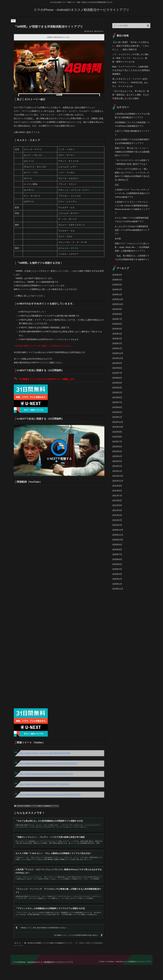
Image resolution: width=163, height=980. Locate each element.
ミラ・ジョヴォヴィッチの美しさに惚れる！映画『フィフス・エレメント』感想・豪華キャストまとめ (131, 58)
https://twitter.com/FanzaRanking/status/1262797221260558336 (48, 763)
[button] (148, 26)
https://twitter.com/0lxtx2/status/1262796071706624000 (44, 784)
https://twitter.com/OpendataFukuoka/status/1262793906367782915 (50, 795)
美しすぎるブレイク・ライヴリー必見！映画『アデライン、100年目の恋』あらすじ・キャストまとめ (131, 83)
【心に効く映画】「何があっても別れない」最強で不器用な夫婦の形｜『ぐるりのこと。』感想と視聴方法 (131, 46)
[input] (131, 26)
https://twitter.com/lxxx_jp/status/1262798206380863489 (45, 753)
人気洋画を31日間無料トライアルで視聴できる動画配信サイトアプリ (37, 806)
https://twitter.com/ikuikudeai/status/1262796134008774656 (46, 774)
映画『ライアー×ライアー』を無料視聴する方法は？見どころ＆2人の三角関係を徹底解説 (131, 70)
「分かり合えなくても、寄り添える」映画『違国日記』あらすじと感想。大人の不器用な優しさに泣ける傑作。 (131, 95)
